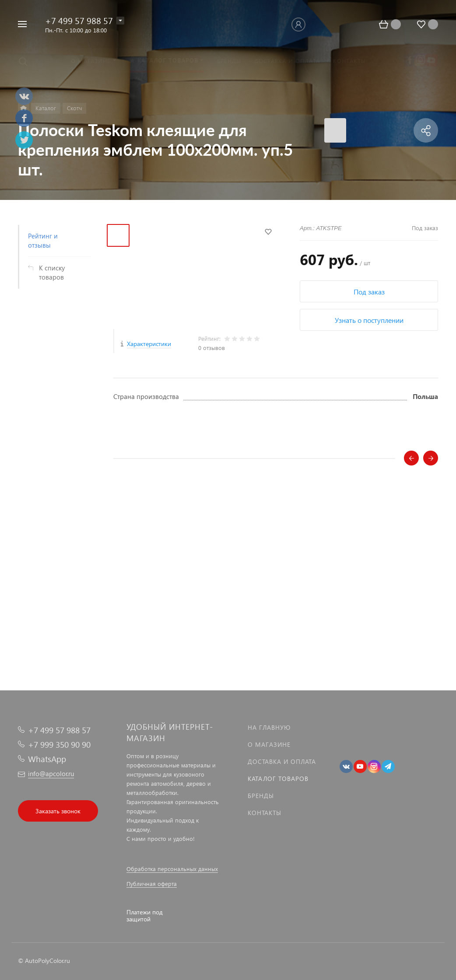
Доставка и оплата (282, 761)
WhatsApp (47, 759)
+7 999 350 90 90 (59, 744)
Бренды (261, 796)
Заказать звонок (58, 811)
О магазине (269, 744)
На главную (269, 727)
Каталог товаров (278, 779)
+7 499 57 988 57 (79, 20)
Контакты (265, 813)
